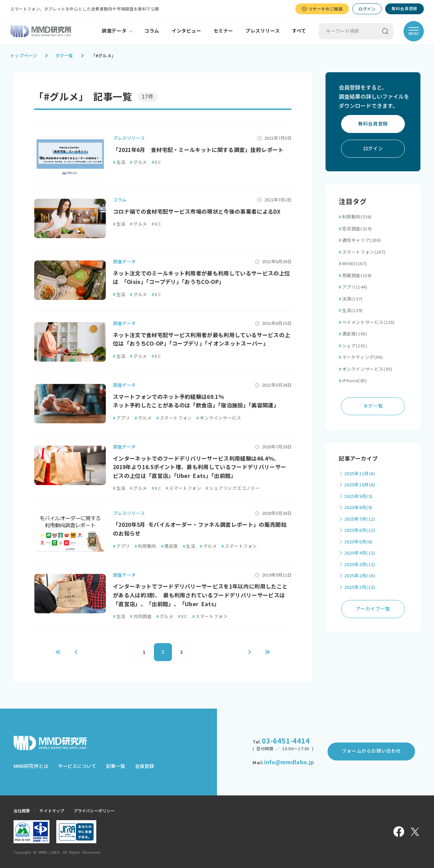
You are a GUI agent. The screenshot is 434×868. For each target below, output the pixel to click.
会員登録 (144, 766)
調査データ (114, 31)
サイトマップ (52, 811)
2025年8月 (358, 508)
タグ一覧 (64, 56)
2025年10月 (360, 485)
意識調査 (355, 276)
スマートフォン (174, 418)
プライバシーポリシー (94, 811)
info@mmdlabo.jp (289, 762)
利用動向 (145, 546)
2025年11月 (360, 474)
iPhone (353, 381)
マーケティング (361, 357)
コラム (152, 31)
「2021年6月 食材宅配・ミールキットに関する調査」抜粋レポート (198, 150)
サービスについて (77, 766)
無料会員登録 (405, 8)
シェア (353, 346)
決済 (351, 299)
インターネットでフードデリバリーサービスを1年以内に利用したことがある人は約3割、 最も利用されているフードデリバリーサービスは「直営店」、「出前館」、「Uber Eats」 (200, 595)
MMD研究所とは (31, 766)
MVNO (353, 264)
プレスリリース (263, 31)
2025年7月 (360, 519)
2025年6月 (360, 530)
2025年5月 (358, 542)
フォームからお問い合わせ (371, 751)
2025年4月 (360, 553)
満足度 (170, 546)
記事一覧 (116, 766)
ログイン (367, 9)
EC (156, 162)
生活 (119, 162)
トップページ (24, 56)
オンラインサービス (219, 418)
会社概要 (22, 811)
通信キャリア (360, 240)
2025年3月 (360, 565)
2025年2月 (360, 576)
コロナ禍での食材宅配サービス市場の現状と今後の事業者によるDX (197, 212)
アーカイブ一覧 (373, 609)
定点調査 (355, 229)
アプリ (121, 418)
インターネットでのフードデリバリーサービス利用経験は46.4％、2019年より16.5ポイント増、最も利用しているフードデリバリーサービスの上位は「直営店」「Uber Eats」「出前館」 (200, 467)
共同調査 (141, 616)
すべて (299, 31)
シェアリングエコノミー (233, 488)
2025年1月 (360, 587)
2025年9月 (358, 496)
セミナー (223, 31)
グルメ (138, 162)
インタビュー (186, 31)
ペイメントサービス (367, 322)
